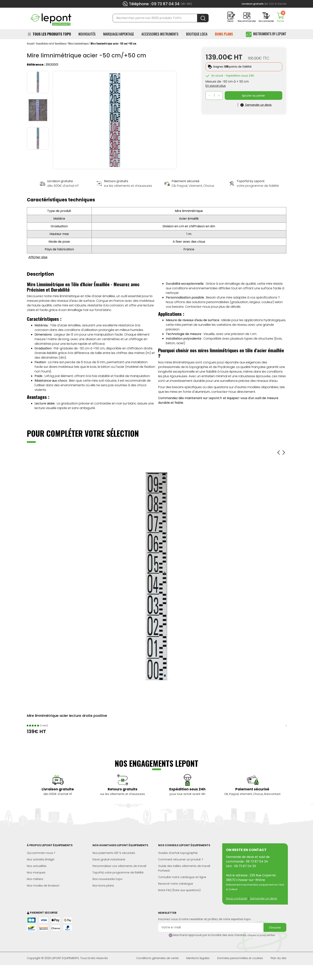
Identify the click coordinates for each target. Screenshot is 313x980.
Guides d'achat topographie (178, 853)
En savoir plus (216, 86)
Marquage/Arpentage (119, 34)
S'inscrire (275, 928)
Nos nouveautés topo (107, 879)
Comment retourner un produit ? (181, 859)
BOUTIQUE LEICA (197, 34)
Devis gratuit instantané (109, 859)
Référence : (36, 65)
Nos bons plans (103, 886)
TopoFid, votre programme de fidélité (118, 872)
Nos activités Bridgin (41, 859)
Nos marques (36, 872)
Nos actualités (37, 866)
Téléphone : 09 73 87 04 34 (154, 4)
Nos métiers (35, 879)
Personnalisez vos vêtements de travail (119, 866)
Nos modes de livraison (43, 886)
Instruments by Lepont (266, 34)
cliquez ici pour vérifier (261, 935)
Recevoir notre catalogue (176, 884)
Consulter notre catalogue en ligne (182, 877)
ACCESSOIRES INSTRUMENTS (160, 34)
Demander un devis (264, 898)
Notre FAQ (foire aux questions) (179, 890)
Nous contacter (237, 898)
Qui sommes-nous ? (41, 853)
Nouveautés (87, 34)
